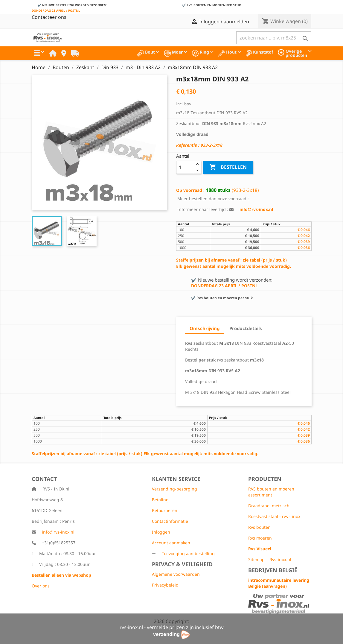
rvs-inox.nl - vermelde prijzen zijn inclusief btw (172, 627)
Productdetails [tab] (246, 328)
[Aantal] (185, 167)
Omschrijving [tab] (205, 328)
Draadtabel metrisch (269, 506)
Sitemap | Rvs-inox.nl (270, 559)
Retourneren (165, 510)
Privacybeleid (165, 585)
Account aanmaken (171, 543)
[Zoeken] (274, 38)
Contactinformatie (170, 521)
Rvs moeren (260, 538)
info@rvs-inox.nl (58, 532)
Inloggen (161, 532)
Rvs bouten (259, 527)
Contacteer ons (49, 17)
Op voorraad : (190, 190)
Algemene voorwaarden (176, 574)
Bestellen (228, 167)
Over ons (41, 586)
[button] (39, 53)
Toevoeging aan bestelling (188, 553)
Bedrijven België (273, 570)
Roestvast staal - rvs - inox (274, 516)
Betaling (160, 500)
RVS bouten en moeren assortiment (271, 492)
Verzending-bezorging (174, 489)
